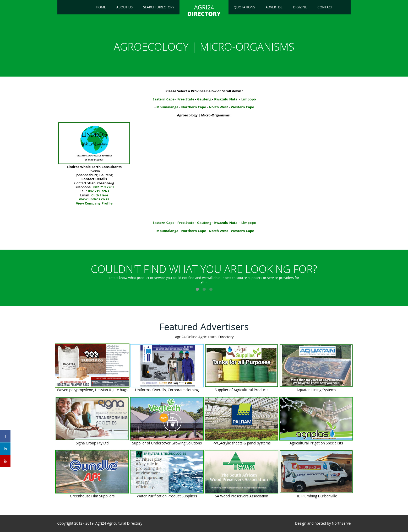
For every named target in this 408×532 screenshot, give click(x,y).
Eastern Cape (163, 99)
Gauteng (204, 99)
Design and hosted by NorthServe (323, 523)
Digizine (300, 7)
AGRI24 (204, 10)
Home (101, 7)
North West (218, 107)
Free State (186, 99)
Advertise (274, 7)
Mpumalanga (167, 107)
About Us (124, 7)
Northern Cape (194, 107)
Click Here (100, 195)
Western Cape (243, 107)
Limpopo (249, 99)
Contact (325, 7)
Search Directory (159, 7)
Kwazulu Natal (226, 99)
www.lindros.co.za (94, 199)
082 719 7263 (104, 187)
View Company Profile (94, 203)
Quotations (244, 7)
